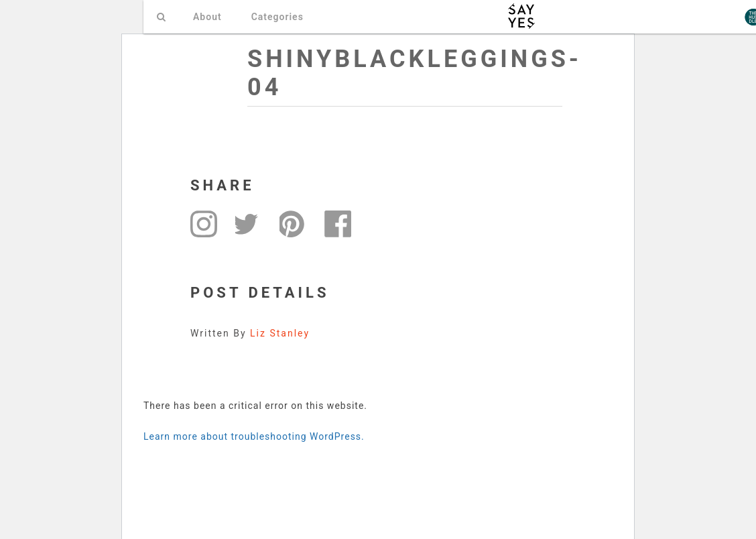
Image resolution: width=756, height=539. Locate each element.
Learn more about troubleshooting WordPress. (254, 436)
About (207, 17)
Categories (277, 17)
